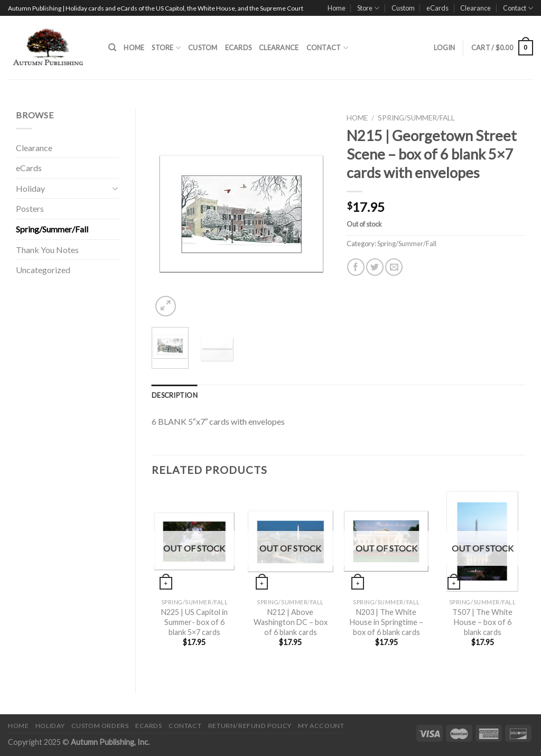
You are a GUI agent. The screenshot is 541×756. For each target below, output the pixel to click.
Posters (30, 208)
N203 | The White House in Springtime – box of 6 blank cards (386, 622)
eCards (437, 8)
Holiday (30, 188)
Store (368, 8)
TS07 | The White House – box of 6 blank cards (482, 622)
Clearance (475, 8)
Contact (518, 8)
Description (175, 395)
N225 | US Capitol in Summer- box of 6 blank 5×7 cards (194, 622)
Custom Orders (100, 726)
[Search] (112, 48)
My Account (321, 726)
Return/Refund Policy (250, 726)
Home (337, 8)
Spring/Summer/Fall (52, 229)
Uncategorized (43, 270)
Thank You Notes (47, 250)
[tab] (175, 395)
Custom (403, 8)
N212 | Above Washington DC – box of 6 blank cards (291, 622)
